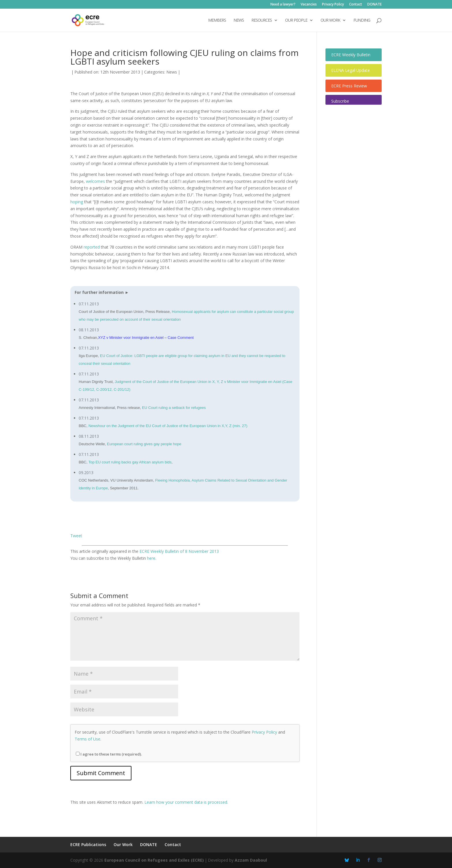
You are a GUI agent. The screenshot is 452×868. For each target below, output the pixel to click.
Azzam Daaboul (251, 860)
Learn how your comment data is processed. (186, 802)
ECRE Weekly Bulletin (351, 55)
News (172, 72)
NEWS (239, 20)
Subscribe (340, 101)
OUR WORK (330, 20)
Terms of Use (87, 739)
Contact (356, 5)
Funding (362, 20)
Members (217, 20)
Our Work (123, 844)
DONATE (374, 5)
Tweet (76, 536)
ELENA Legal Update (351, 70)
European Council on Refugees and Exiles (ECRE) (154, 860)
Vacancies (309, 5)
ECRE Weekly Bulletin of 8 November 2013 (179, 551)
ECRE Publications (88, 844)
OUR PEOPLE (296, 20)
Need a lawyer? (283, 5)
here (151, 558)
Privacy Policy (333, 5)
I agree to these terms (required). (109, 754)
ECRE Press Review (349, 86)
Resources (262, 20)
